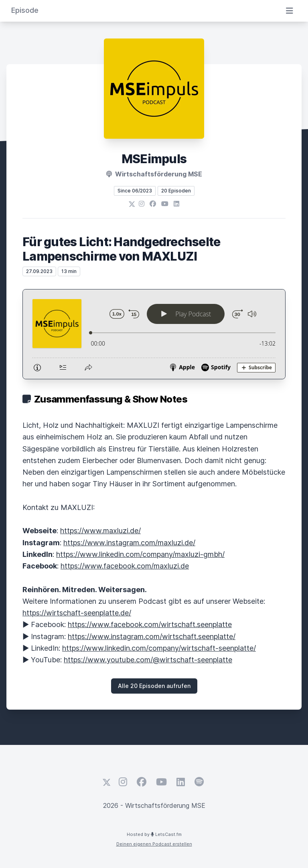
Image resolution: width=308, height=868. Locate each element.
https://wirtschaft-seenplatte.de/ (77, 613)
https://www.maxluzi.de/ (100, 531)
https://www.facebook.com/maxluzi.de (125, 566)
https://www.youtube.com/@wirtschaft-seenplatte (148, 660)
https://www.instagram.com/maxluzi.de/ (129, 543)
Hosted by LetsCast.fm (154, 834)
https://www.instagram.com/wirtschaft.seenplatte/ (152, 636)
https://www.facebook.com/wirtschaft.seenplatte (150, 624)
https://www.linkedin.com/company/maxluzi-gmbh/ (140, 554)
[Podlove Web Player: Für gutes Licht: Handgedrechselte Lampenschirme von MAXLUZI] (154, 334)
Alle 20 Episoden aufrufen (154, 686)
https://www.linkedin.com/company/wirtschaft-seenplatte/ (159, 648)
